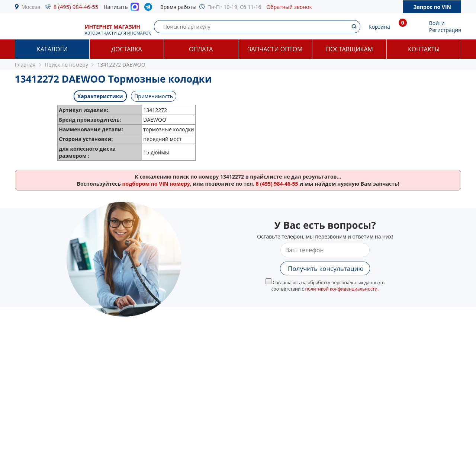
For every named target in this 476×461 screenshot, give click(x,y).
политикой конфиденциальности (341, 289)
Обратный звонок (289, 7)
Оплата (201, 49)
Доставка (127, 49)
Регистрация (445, 30)
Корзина (379, 27)
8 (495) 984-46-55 (76, 7)
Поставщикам (350, 49)
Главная (25, 65)
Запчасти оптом (275, 49)
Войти (437, 23)
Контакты (424, 49)
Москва (31, 7)
